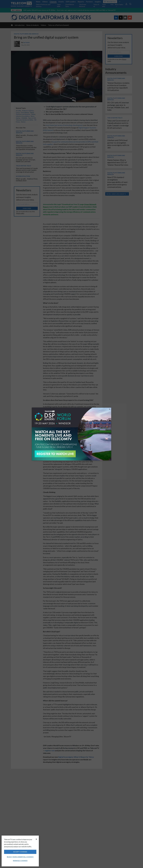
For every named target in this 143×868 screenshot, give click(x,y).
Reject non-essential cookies (20, 857)
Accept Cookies (20, 852)
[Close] (36, 839)
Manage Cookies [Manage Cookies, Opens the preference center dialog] (20, 861)
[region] (20, 851)
